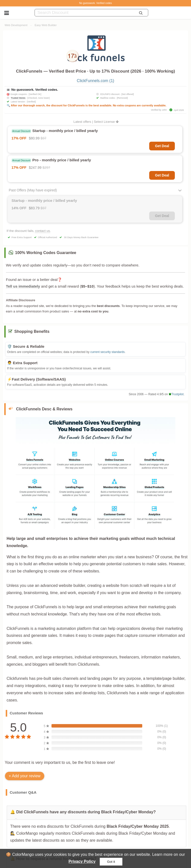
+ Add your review (25, 776)
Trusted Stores (18, 98)
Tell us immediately (23, 286)
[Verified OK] (35, 94)
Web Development (16, 25)
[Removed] (122, 98)
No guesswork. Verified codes (95, 3)
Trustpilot (176, 394)
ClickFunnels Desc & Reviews (44, 409)
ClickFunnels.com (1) (95, 81)
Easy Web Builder (46, 25)
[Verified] (31, 102)
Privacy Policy (82, 861)
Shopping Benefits (32, 331)
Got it (111, 862)
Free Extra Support (22, 237)
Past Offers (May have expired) (33, 190)
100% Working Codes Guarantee (46, 253)
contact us (42, 231)
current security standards (107, 352)
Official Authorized (47, 237)
